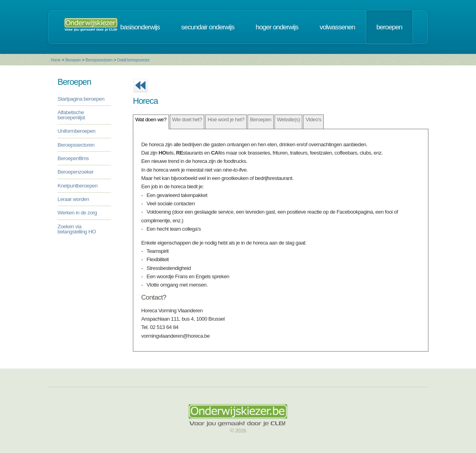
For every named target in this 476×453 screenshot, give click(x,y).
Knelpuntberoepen (78, 186)
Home (56, 60)
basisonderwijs (140, 27)
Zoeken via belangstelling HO (77, 229)
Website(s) (288, 119)
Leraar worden (73, 199)
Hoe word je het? (226, 119)
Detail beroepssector (133, 60)
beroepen (389, 27)
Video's (313, 119)
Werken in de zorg (77, 213)
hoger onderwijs (277, 27)
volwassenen (337, 27)
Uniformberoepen (76, 131)
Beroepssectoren (99, 60)
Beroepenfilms (73, 158)
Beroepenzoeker (76, 172)
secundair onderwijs (208, 27)
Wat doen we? (151, 119)
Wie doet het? (187, 119)
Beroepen (73, 60)
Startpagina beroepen (81, 99)
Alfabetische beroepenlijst (71, 115)
